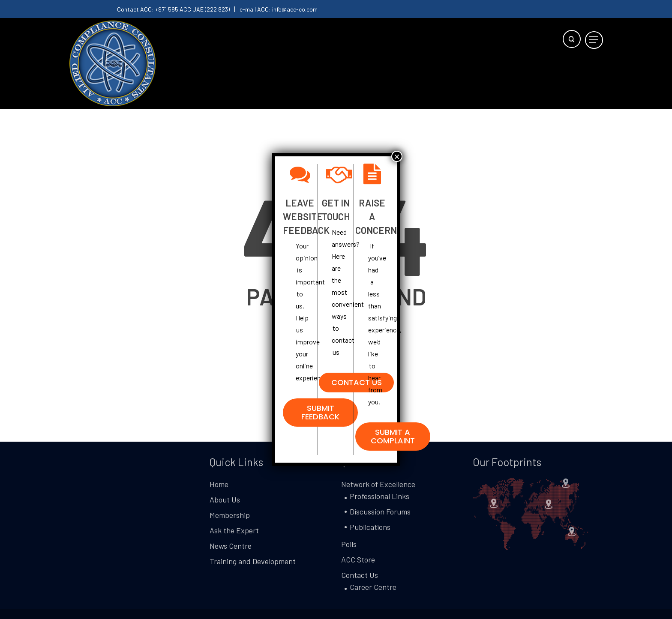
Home (219, 484)
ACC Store (358, 559)
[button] (594, 40)
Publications (370, 527)
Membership (230, 515)
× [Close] (397, 156)
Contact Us (360, 575)
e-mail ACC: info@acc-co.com (279, 9)
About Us (225, 499)
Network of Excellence (378, 484)
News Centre (231, 546)
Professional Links (379, 496)
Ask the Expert (234, 530)
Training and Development (253, 561)
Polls (349, 544)
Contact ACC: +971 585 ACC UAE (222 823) (173, 9)
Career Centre (373, 587)
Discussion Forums (380, 511)
